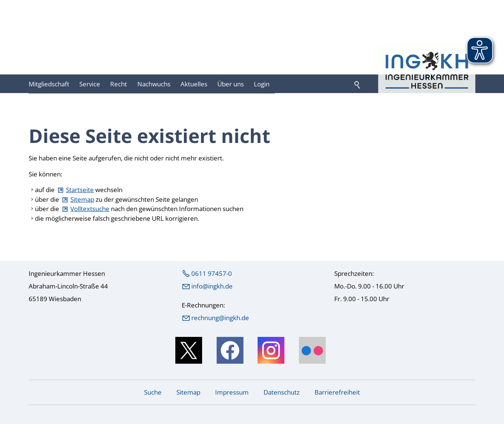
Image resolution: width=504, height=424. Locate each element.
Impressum (232, 392)
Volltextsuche (90, 209)
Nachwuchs (154, 84)
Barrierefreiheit (337, 392)
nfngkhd (212, 286)
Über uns (231, 84)
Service (90, 84)
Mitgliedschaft (49, 84)
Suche (153, 392)
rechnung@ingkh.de (220, 318)
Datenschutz (282, 392)
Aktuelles (194, 84)
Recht (119, 84)
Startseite (80, 190)
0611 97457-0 (212, 273)
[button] (189, 350)
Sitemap (82, 199)
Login (262, 84)
